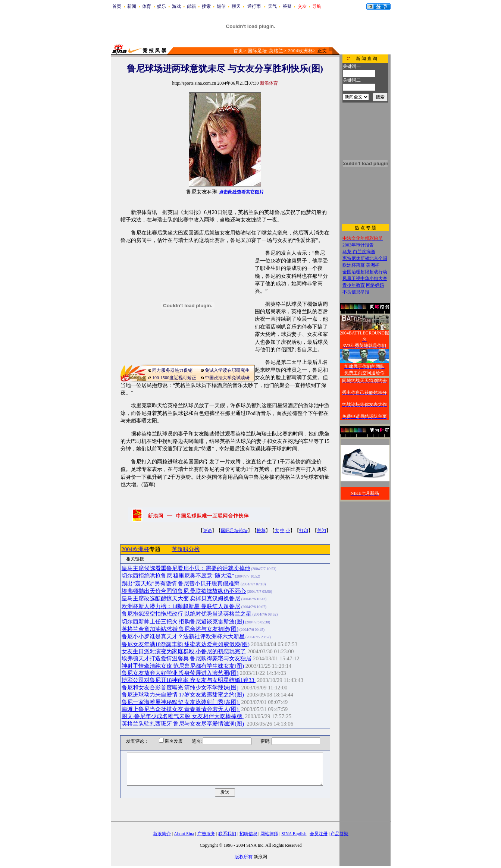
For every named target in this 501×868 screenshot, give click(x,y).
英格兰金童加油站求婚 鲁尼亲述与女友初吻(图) (180, 629)
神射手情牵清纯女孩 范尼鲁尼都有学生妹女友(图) (183, 666)
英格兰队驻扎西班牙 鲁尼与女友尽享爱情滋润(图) (184, 724)
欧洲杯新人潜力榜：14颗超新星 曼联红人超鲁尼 (181, 606)
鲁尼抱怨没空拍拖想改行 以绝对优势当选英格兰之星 (187, 614)
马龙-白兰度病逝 (359, 252)
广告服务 (206, 834)
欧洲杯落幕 (354, 265)
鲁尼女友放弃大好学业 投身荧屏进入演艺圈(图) (180, 673)
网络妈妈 (375, 285)
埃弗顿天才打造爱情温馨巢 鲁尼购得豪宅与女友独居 (187, 658)
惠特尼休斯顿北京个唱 (365, 258)
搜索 (206, 6)
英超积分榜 (186, 549)
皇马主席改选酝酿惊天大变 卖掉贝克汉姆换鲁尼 (181, 598)
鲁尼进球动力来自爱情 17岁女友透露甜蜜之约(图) (184, 695)
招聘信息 (248, 834)
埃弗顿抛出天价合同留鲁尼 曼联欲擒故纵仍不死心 (184, 591)
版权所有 (244, 857)
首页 (117, 6)
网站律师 (269, 834)
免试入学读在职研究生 (227, 370)
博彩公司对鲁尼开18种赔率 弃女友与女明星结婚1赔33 (189, 680)
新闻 (132, 6)
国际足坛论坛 (234, 531)
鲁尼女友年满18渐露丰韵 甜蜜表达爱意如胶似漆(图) (186, 644)
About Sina (184, 834)
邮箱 (191, 6)
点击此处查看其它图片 (241, 192)
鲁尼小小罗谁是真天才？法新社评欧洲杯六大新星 (183, 636)
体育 (147, 6)
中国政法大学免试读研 (227, 378)
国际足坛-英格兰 (266, 51)
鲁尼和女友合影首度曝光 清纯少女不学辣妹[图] (181, 688)
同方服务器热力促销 (172, 370)
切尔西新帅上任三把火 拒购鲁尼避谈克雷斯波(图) (183, 622)
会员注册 (319, 834)
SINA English (294, 834)
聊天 (236, 6)
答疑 (287, 6)
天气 (272, 6)
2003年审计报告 (358, 245)
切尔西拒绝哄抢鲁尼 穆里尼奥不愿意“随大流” (178, 576)
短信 (221, 6)
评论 (207, 531)
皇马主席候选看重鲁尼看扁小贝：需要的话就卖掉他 (186, 568)
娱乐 (162, 6)
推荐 (261, 531)
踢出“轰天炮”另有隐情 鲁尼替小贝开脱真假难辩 (181, 584)
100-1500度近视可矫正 (174, 378)
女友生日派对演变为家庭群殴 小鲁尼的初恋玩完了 (184, 651)
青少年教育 (354, 285)
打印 (304, 531)
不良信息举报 (356, 292)
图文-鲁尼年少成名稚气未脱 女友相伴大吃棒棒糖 (183, 716)
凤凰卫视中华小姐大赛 (365, 279)
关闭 (322, 531)
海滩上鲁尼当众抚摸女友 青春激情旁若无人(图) (181, 709)
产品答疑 (339, 834)
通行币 (254, 6)
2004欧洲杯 (300, 51)
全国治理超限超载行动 (365, 272)
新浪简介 (162, 834)
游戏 (176, 6)
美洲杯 (373, 265)
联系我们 (227, 834)
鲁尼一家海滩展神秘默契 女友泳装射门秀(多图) (181, 702)
